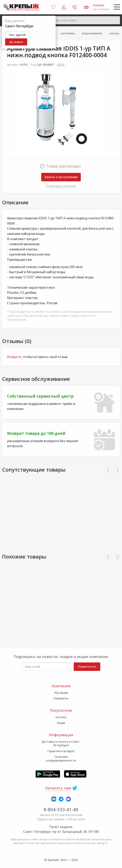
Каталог (61, 717)
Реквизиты (61, 698)
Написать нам (58, 788)
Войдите (14, 357)
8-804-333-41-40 (61, 809)
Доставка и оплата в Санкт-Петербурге (61, 743)
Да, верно (16, 42)
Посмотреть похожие (61, 186)
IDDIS (61, 65)
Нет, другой (17, 35)
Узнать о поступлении (61, 177)
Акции (61, 723)
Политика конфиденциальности (61, 759)
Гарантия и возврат (61, 751)
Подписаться (87, 666)
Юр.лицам (61, 693)
